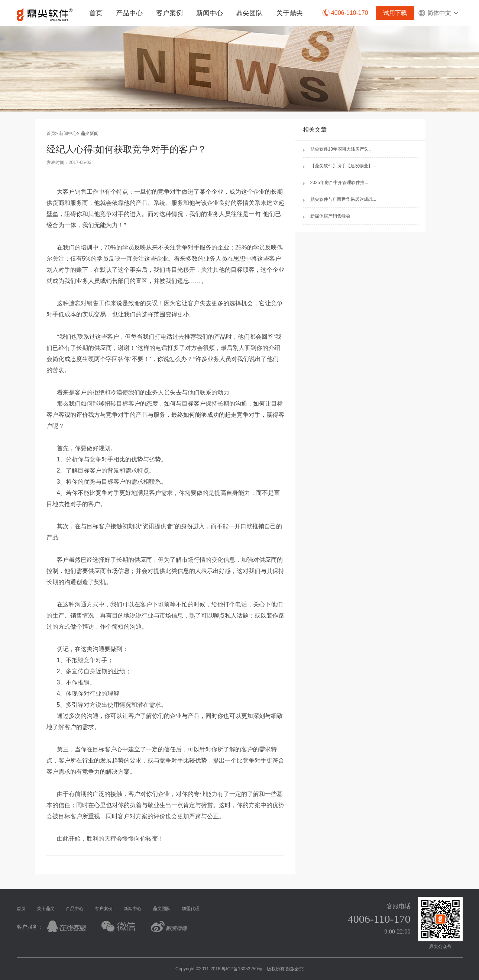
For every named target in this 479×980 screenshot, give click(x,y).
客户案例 (169, 13)
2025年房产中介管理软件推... (339, 183)
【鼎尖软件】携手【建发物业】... (343, 166)
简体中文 (438, 13)
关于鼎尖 (289, 13)
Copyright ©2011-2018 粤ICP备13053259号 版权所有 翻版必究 (239, 969)
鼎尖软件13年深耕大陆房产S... (341, 149)
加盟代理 (191, 909)
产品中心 (129, 13)
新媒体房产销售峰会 (330, 216)
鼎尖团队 (249, 13)
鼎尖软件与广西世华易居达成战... (343, 199)
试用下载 (395, 13)
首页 (96, 13)
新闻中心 (210, 13)
